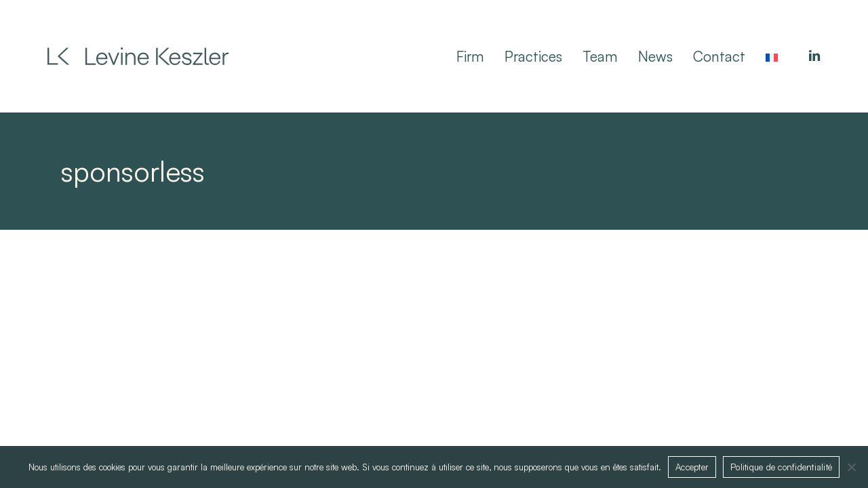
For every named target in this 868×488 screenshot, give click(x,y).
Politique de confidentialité (781, 467)
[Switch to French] (772, 56)
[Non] (851, 467)
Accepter (692, 467)
